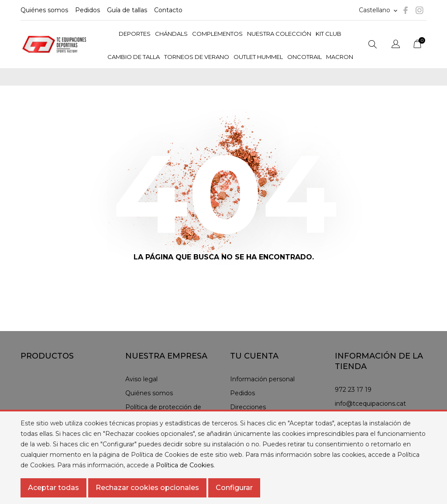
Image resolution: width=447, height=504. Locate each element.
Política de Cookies (185, 465)
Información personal (262, 379)
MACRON (340, 57)
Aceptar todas (53, 488)
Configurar (234, 488)
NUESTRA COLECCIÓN (279, 34)
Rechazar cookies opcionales (147, 488)
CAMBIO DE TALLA (134, 57)
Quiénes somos (44, 10)
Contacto (168, 10)
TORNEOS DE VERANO (197, 57)
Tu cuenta (254, 356)
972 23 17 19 (353, 390)
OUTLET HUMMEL (258, 57)
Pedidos (88, 10)
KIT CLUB (328, 34)
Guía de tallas (127, 10)
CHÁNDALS (171, 34)
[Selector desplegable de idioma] (396, 45)
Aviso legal (141, 379)
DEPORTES (135, 34)
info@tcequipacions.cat (370, 404)
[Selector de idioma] (379, 10)
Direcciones (248, 407)
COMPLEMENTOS (217, 34)
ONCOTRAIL (304, 57)
